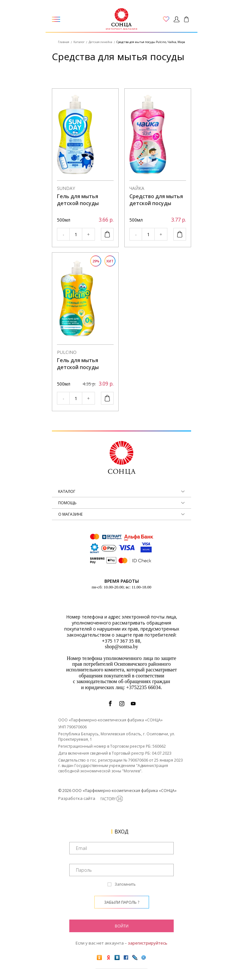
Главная (64, 42)
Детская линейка (100, 42)
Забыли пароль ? (122, 902)
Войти (122, 926)
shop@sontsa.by (122, 647)
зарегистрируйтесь (148, 943)
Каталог (79, 42)
